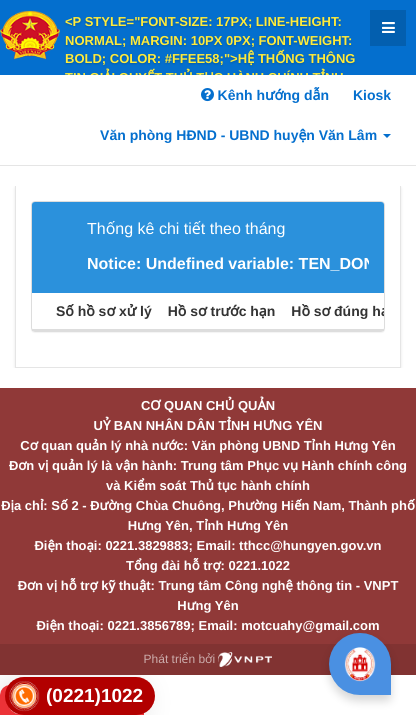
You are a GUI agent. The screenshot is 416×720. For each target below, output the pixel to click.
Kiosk (372, 95)
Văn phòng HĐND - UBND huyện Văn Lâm (245, 135)
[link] (80, 696)
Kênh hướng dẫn (265, 95)
